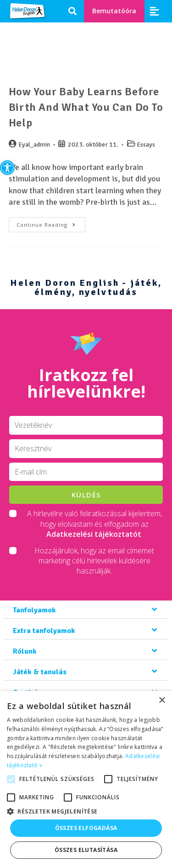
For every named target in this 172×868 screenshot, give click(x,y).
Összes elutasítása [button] (86, 850)
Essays (146, 145)
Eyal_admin (34, 145)
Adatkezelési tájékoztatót (94, 534)
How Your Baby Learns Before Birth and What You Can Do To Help (86, 107)
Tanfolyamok (34, 610)
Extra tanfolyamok (44, 631)
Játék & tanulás (40, 672)
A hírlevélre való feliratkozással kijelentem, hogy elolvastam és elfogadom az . (94, 524)
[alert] (86, 779)
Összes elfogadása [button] (86, 828)
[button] (7, 168)
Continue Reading (51, 223)
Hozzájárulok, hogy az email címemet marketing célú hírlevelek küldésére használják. (94, 561)
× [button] (162, 701)
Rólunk (25, 651)
